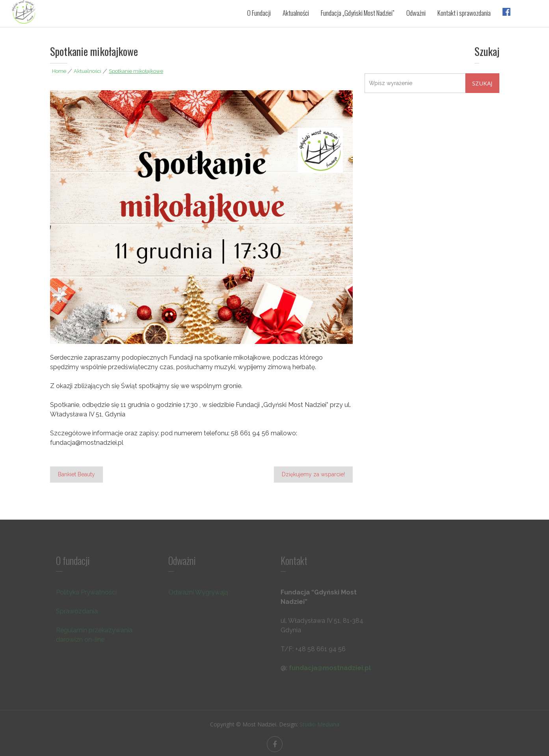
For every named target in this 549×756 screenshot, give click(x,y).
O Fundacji (259, 13)
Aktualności (296, 13)
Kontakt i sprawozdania (464, 13)
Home (59, 71)
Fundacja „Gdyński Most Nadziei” (358, 13)
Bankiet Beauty (76, 474)
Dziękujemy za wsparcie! (313, 474)
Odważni (416, 13)
